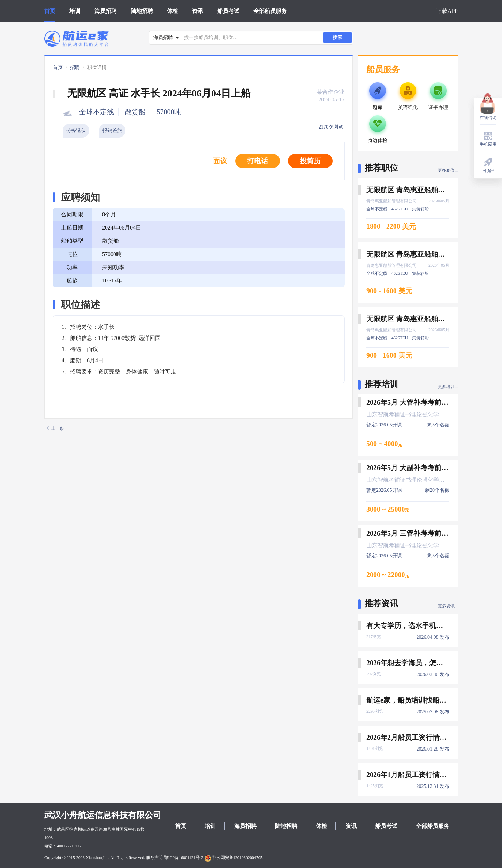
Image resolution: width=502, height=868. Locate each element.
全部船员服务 (270, 11)
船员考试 (228, 11)
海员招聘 (106, 11)
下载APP (447, 11)
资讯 (198, 11)
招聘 (75, 67)
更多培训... (448, 387)
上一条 (55, 428)
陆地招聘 (142, 11)
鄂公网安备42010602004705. (234, 858)
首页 (50, 11)
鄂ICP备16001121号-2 (183, 858)
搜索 (337, 37)
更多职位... (448, 170)
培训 (75, 11)
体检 (173, 11)
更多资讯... (448, 606)
